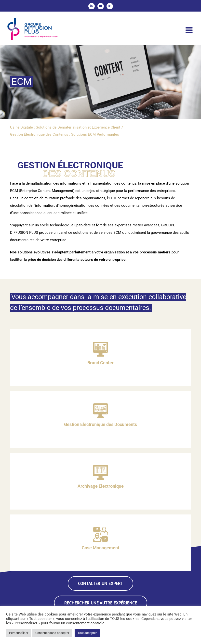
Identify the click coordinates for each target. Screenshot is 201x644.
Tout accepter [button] (87, 633)
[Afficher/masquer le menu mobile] (190, 30)
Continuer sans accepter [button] (52, 633)
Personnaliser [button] (19, 633)
